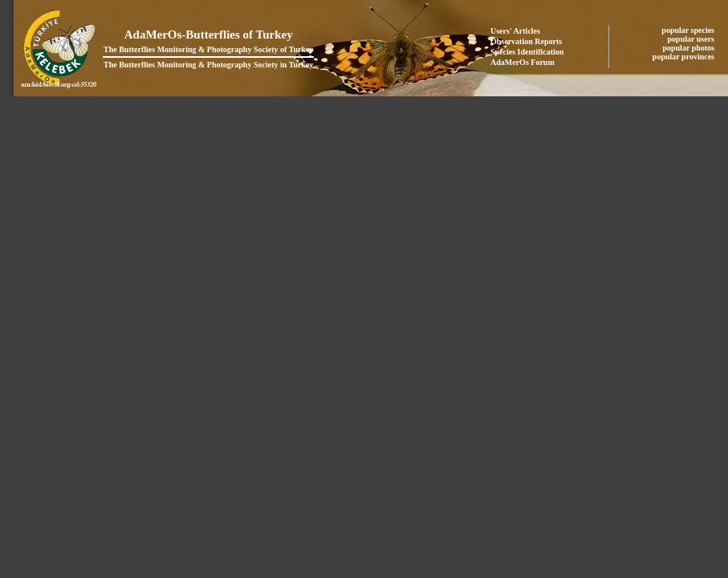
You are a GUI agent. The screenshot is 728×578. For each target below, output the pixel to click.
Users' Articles (515, 31)
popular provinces (685, 57)
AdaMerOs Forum (523, 62)
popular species (689, 30)
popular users (692, 39)
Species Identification (527, 52)
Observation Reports (526, 41)
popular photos (689, 48)
